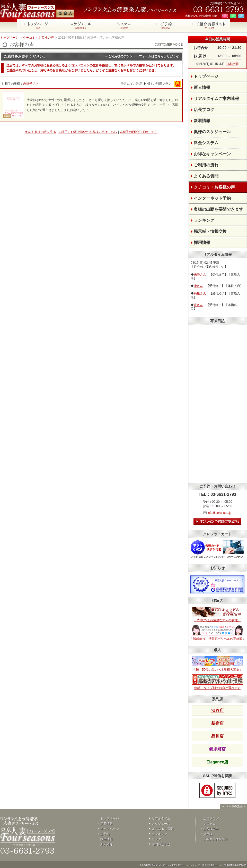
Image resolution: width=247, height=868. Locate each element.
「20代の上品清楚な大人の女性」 (217, 615)
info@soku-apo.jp (219, 513)
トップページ (9, 38)
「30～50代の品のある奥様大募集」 (217, 664)
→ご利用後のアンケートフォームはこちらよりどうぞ (142, 56)
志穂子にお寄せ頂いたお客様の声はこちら (88, 132)
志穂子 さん (31, 84)
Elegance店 (217, 762)
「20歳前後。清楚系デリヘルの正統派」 (217, 633)
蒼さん (198, 305)
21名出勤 (232, 64)
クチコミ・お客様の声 (38, 38)
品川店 (217, 736)
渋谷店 (217, 710)
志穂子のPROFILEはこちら (139, 132)
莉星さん (200, 293)
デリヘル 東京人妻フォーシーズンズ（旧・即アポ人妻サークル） (193, 865)
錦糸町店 (217, 749)
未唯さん (200, 275)
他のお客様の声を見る (41, 132)
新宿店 (217, 723)
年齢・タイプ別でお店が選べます (217, 682)
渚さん (198, 286)
